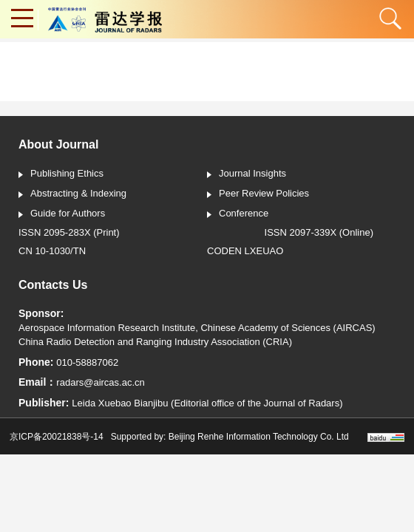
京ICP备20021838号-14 (57, 437)
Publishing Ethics (61, 174)
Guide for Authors (62, 214)
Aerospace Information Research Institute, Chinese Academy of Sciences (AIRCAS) (197, 328)
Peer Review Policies (258, 194)
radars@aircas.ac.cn (100, 382)
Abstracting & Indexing (72, 194)
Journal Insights (247, 174)
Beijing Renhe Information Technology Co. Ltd (259, 437)
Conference (238, 214)
